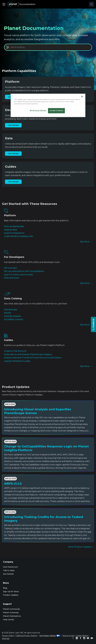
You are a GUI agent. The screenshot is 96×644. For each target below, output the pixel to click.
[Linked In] (77, 638)
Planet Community (11, 609)
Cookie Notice (82, 636)
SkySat (7, 313)
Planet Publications (12, 616)
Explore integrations (14, 233)
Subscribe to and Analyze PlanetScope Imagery (28, 354)
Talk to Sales (9, 570)
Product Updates (11, 595)
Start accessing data (14, 226)
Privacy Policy (8, 636)
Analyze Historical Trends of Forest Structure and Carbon (33, 358)
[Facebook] (81, 638)
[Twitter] (74, 638)
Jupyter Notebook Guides (17, 361)
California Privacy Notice (26, 636)
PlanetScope (10, 310)
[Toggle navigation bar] (4, 4)
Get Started (13, 125)
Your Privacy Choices (50, 636)
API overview (10, 268)
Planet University (11, 613)
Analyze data (10, 230)
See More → (86, 242)
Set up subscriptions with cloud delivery (24, 271)
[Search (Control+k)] (91, 4)
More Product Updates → (81, 547)
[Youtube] (92, 638)
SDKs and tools (11, 278)
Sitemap (6, 638)
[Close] (82, 96)
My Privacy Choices (38, 111)
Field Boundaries (12, 316)
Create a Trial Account (15, 351)
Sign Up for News (11, 592)
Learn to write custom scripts (18, 275)
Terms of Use (68, 636)
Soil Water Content (14, 319)
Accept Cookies (56, 111)
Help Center (9, 620)
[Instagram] (85, 638)
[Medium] (89, 638)
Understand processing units (18, 236)
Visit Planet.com (10, 567)
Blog (5, 588)
